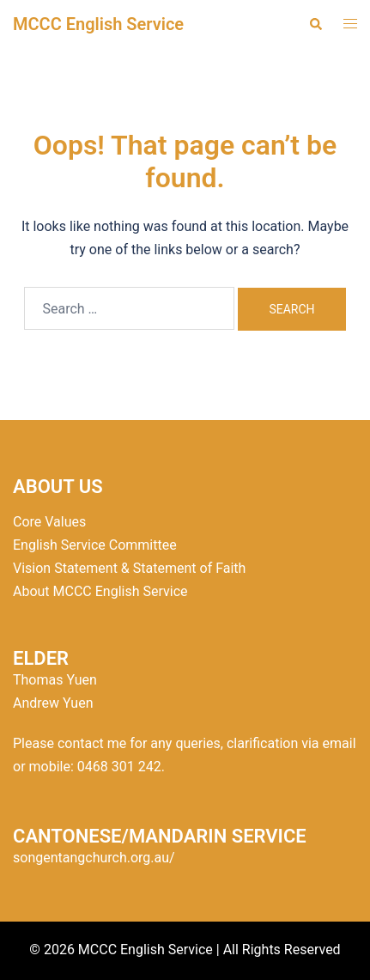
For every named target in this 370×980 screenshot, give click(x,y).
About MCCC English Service (100, 591)
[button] (315, 24)
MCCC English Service (98, 24)
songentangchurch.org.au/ (94, 858)
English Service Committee (95, 545)
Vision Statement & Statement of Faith (129, 568)
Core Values (49, 522)
